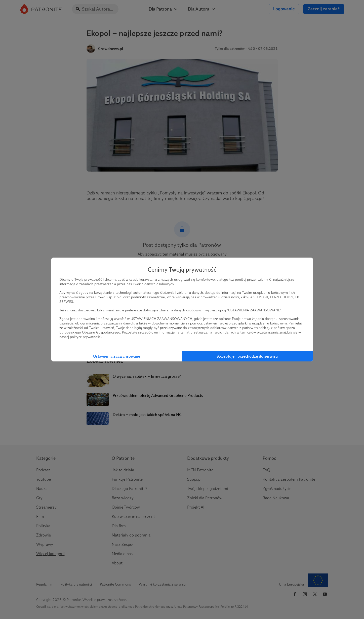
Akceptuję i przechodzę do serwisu (247, 356)
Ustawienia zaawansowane (117, 356)
